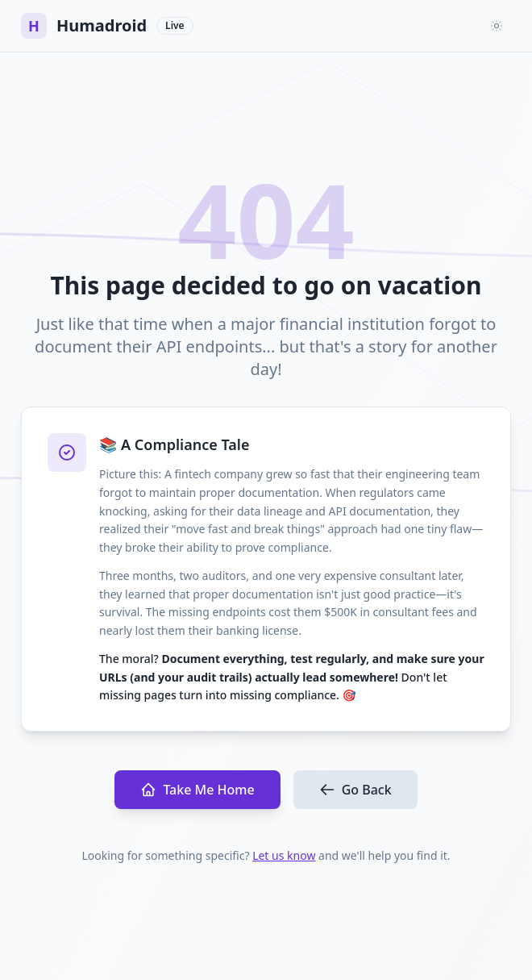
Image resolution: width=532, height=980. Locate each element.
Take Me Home (197, 790)
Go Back (355, 790)
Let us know (284, 855)
